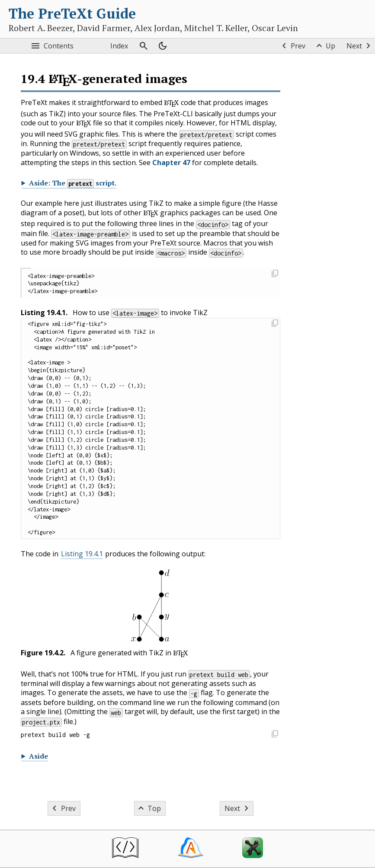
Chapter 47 (171, 163)
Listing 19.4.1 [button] (82, 554)
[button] (275, 274)
